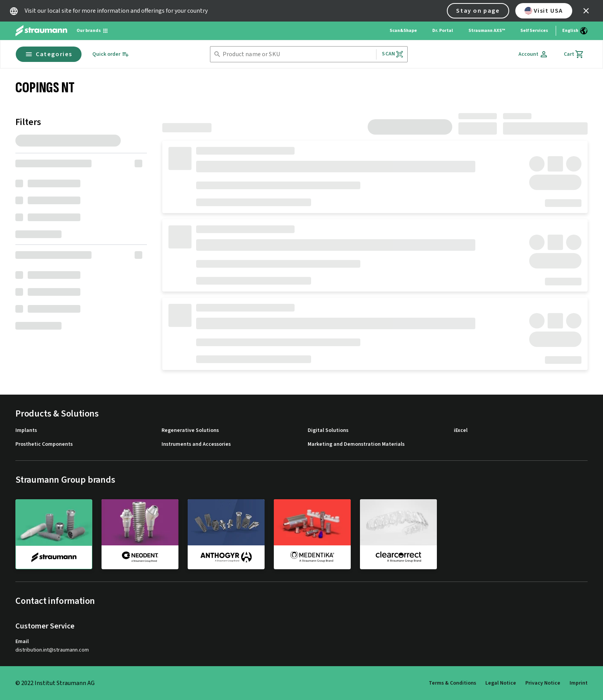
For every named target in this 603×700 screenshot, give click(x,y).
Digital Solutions (328, 431)
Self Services (534, 31)
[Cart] (574, 54)
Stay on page (478, 11)
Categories (49, 54)
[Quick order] (111, 54)
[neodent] (140, 534)
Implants (26, 431)
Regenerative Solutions (190, 431)
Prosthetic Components (44, 444)
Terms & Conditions (452, 683)
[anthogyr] (226, 534)
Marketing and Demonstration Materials (356, 444)
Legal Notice (501, 683)
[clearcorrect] (398, 534)
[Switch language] (575, 31)
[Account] (533, 54)
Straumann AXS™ (487, 31)
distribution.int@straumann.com (52, 650)
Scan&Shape (403, 31)
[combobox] (298, 54)
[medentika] (312, 534)
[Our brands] (92, 31)
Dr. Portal (443, 31)
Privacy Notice (543, 683)
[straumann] (54, 534)
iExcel (461, 431)
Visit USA (544, 11)
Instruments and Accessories (196, 444)
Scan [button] (393, 54)
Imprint (579, 683)
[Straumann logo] (41, 31)
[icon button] (586, 11)
